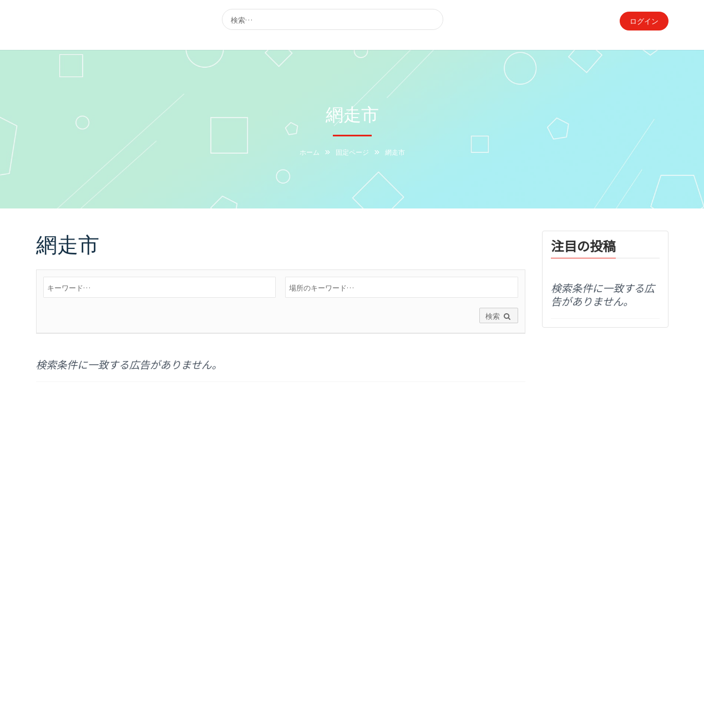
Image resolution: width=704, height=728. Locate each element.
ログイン (644, 21)
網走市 (68, 243)
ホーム (310, 152)
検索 (499, 316)
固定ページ (352, 152)
